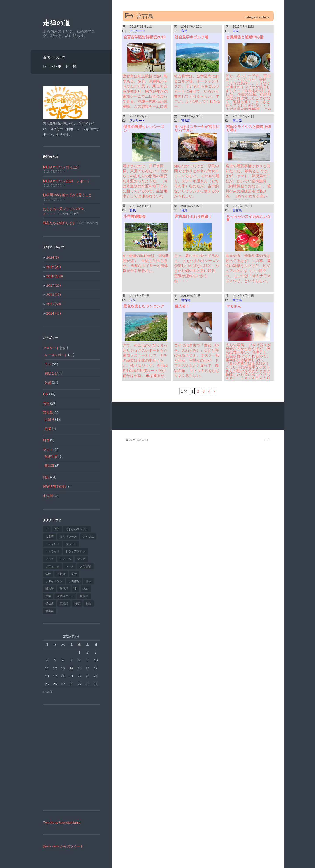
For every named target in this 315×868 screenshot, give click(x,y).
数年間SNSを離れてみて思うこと (67, 195)
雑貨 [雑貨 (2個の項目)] (89, 603)
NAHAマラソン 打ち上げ (61, 167)
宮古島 (48, 413)
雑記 (46, 477)
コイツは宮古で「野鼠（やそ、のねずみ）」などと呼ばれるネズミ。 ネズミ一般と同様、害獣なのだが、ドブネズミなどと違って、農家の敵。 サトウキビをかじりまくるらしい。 (197, 360)
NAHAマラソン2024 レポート (66, 181)
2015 (53, 304)
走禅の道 (57, 23)
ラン (48, 364)
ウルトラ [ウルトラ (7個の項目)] (71, 544)
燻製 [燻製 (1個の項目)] (48, 596)
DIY (46, 394)
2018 (54, 276)
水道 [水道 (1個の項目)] (86, 589)
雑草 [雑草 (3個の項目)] (77, 603)
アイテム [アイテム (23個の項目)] (88, 536)
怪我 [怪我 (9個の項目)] (88, 581)
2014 (53, 313)
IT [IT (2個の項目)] (47, 529)
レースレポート (56, 355)
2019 (53, 267)
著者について (54, 57)
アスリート (51, 348)
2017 (53, 285)
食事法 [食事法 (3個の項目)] (50, 611)
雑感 (48, 383)
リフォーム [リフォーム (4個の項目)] (52, 566)
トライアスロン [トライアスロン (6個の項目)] (75, 551)
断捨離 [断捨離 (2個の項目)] (50, 589)
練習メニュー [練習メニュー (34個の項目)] (65, 596)
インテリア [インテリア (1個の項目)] (52, 544)
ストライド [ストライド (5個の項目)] (52, 551)
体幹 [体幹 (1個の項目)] (48, 574)
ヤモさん (234, 306)
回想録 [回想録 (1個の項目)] (61, 574)
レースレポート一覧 (60, 66)
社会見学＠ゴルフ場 (192, 37)
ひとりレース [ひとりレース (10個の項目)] (68, 536)
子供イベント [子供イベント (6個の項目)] (54, 581)
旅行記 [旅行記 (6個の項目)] (64, 589)
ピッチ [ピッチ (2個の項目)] (50, 559)
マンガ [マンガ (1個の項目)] (81, 559)
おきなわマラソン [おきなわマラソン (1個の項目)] (77, 529)
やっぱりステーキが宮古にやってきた (197, 128)
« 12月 (48, 692)
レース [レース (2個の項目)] (70, 566)
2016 (53, 295)
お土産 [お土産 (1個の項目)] (50, 536)
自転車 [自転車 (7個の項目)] (84, 596)
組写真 (50, 466)
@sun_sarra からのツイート (63, 846)
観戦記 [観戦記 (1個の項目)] (64, 603)
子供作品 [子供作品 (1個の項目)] (74, 581)
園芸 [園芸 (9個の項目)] (74, 574)
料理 (46, 440)
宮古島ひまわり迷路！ (193, 216)
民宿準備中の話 (54, 486)
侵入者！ (182, 306)
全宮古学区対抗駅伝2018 (144, 37)
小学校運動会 (135, 216)
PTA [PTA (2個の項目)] (57, 529)
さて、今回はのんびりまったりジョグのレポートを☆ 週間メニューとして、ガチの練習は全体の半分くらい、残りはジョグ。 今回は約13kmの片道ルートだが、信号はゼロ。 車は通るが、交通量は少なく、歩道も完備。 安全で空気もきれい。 (146, 365)
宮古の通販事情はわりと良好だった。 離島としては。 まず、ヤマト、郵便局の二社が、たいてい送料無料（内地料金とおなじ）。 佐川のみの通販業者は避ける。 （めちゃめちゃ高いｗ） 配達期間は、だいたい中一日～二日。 (248, 186)
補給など (51, 373)
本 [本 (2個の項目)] (76, 589)
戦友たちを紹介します (59, 223)
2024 (52, 257)
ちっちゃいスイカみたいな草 (248, 218)
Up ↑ (268, 440)
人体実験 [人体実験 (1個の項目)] (86, 566)
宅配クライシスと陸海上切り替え (248, 128)
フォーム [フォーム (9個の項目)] (65, 559)
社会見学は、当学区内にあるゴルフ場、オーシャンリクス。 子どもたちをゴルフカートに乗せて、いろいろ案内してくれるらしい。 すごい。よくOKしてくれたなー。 (197, 91)
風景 (48, 429)
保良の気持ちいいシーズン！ (144, 128)
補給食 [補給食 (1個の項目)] (50, 603)
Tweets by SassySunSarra (62, 822)
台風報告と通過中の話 (245, 37)
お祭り (50, 419)
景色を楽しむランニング (144, 306)
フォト (48, 450)
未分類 (48, 496)
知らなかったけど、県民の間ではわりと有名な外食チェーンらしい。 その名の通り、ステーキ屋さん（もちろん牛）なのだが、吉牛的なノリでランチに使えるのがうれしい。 (197, 181)
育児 (46, 403)
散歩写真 (51, 456)
